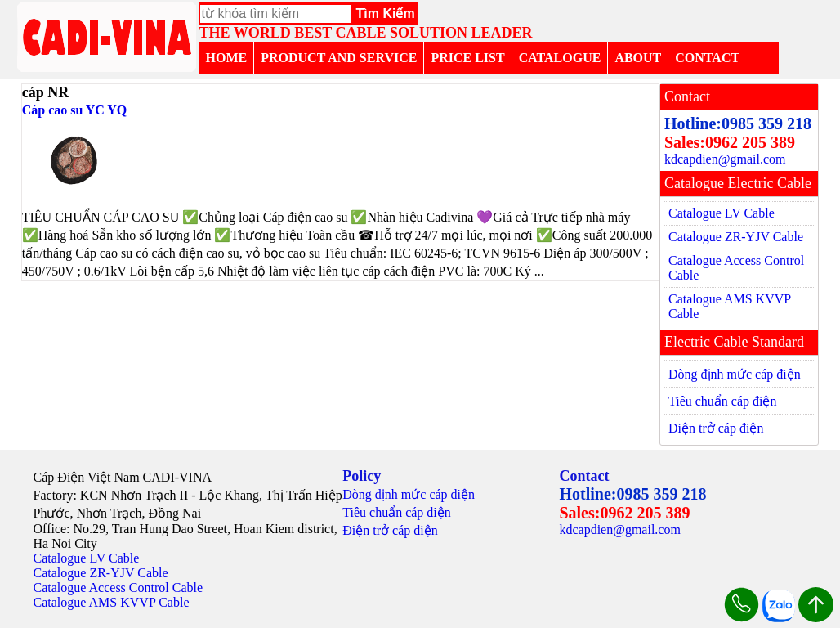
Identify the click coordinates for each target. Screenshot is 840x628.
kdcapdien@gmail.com (725, 159)
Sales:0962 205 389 (730, 142)
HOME (227, 58)
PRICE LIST (467, 58)
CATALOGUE (560, 58)
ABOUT (638, 58)
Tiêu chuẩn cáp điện (723, 401)
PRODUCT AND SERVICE (339, 58)
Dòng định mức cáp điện (735, 374)
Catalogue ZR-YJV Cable (736, 237)
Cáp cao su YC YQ (75, 110)
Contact (584, 476)
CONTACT (707, 58)
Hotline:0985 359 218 (738, 123)
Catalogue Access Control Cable (736, 268)
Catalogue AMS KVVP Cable (730, 306)
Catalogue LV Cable (722, 213)
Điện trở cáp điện (716, 428)
